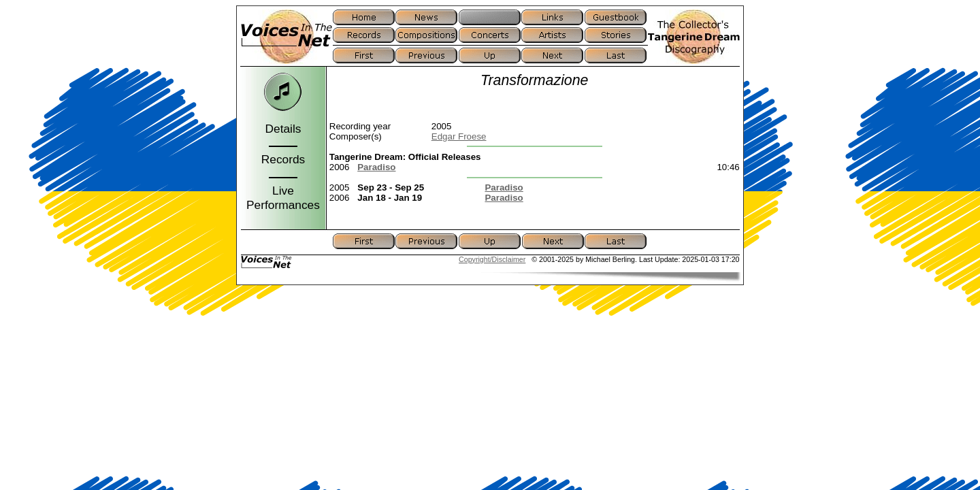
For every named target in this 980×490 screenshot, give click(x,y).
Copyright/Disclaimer (492, 259)
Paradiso (376, 167)
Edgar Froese (459, 136)
